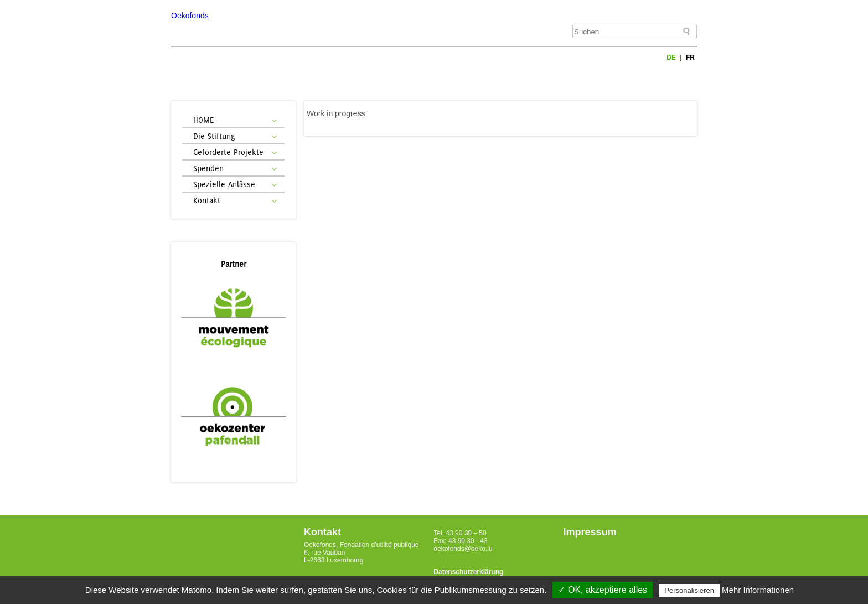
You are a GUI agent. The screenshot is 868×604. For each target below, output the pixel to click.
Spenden (208, 168)
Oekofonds (190, 16)
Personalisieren (689, 590)
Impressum (590, 532)
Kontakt (207, 200)
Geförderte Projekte (228, 152)
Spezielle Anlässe (224, 184)
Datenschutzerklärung (468, 572)
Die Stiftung (214, 136)
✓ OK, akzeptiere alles (603, 590)
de (672, 58)
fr (690, 58)
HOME (203, 120)
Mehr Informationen (758, 590)
